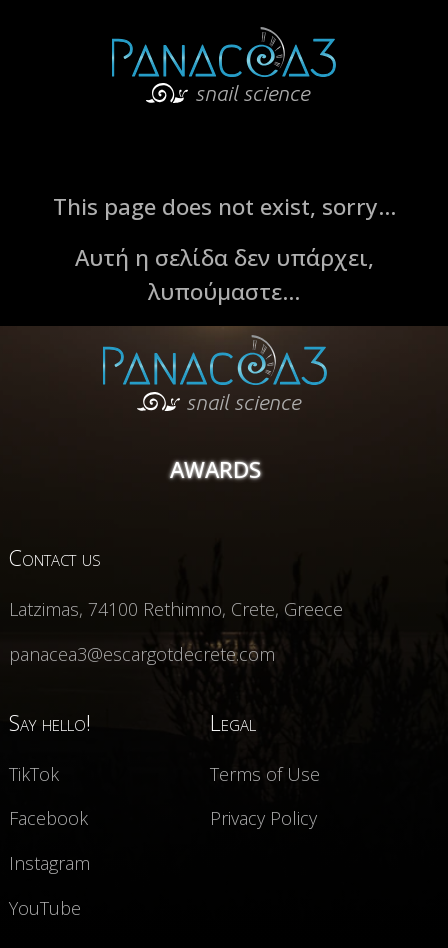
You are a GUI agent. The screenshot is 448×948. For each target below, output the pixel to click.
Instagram (49, 863)
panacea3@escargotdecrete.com (142, 654)
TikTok (34, 774)
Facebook (48, 818)
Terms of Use (265, 774)
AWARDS (215, 469)
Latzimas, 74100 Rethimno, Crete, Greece (176, 609)
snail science (218, 402)
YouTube (45, 908)
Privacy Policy (263, 818)
